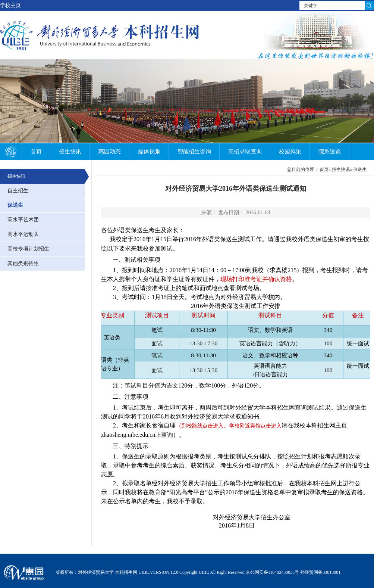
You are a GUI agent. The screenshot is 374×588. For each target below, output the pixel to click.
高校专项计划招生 (28, 249)
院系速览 (330, 152)
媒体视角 (149, 152)
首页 (36, 152)
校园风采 (290, 152)
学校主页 (10, 5)
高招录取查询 (245, 152)
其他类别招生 (23, 263)
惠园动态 (110, 152)
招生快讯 (70, 152)
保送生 (15, 205)
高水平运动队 (23, 234)
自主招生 (18, 191)
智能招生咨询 (194, 152)
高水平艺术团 (23, 220)
